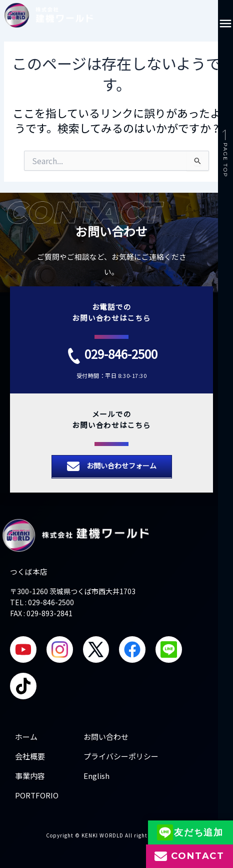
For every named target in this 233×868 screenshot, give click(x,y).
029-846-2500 (121, 354)
